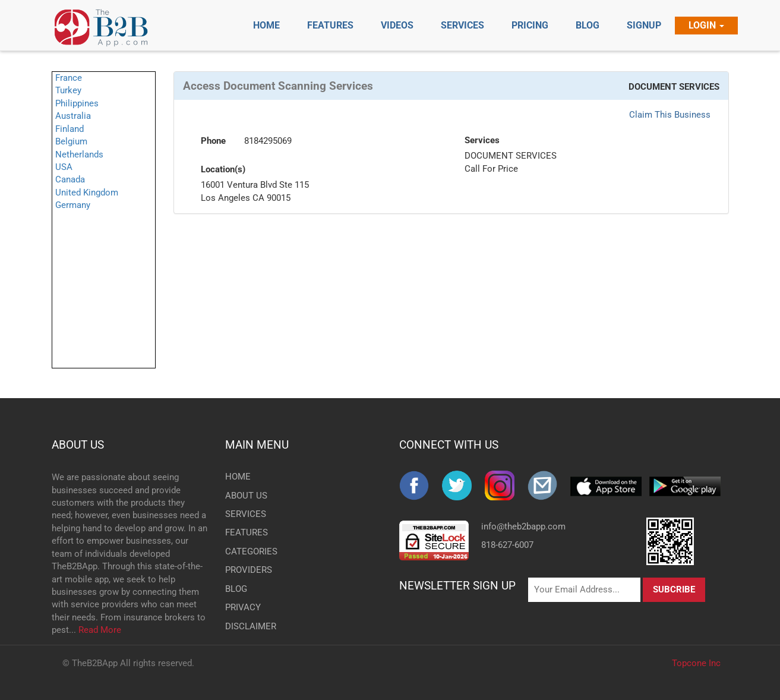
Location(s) (223, 169)
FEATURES (245, 532)
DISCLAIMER (245, 626)
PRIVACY (243, 607)
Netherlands (79, 154)
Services (482, 140)
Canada (70, 179)
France (69, 78)
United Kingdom (87, 193)
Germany (73, 205)
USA (64, 167)
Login (706, 25)
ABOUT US (78, 445)
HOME (238, 477)
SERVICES (245, 514)
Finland (70, 129)
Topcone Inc (696, 663)
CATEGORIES (245, 551)
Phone (213, 141)
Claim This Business (670, 115)
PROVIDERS (245, 570)
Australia (73, 116)
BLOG (236, 589)
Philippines (77, 103)
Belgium (71, 141)
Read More (100, 630)
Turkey (68, 90)
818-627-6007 (507, 545)
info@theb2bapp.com (523, 526)
